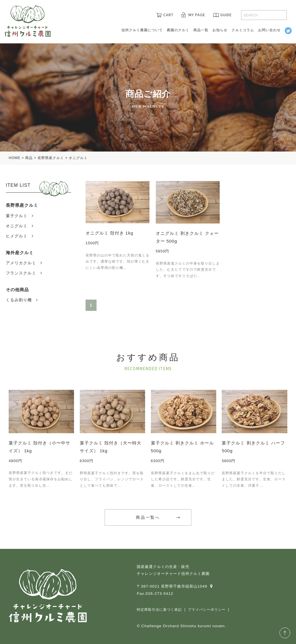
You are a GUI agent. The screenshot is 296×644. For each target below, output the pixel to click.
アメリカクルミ (21, 263)
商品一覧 (201, 30)
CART (168, 15)
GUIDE (226, 15)
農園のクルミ (178, 30)
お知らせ (220, 30)
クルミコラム (243, 30)
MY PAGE (197, 15)
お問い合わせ (269, 30)
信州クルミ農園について (142, 30)
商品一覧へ (148, 517)
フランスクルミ (21, 273)
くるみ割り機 (19, 300)
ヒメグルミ (17, 236)
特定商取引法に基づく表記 (159, 610)
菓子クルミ (17, 216)
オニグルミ (17, 226)
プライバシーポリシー (207, 610)
